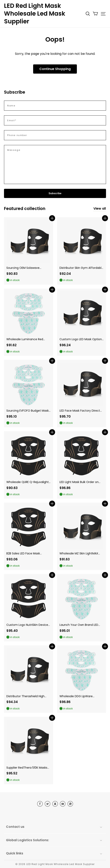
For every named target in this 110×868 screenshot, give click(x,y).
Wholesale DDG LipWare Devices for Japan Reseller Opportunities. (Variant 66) (78, 696)
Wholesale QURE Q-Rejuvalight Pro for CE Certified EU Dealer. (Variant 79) (28, 482)
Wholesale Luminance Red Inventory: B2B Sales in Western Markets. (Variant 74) (28, 339)
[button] (88, 14)
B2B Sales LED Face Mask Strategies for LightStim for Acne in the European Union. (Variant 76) (26, 553)
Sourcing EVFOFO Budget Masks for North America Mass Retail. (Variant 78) (28, 411)
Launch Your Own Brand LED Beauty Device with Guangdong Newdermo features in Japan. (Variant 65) (82, 625)
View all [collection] (100, 208)
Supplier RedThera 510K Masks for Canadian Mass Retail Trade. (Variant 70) (28, 768)
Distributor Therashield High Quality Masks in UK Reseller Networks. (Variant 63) (25, 696)
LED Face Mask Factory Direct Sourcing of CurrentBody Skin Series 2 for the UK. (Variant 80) (81, 411)
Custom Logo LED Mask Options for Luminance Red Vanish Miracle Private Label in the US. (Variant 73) (81, 339)
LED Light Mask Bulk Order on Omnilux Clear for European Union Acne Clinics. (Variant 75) (81, 482)
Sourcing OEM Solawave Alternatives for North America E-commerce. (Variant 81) (28, 268)
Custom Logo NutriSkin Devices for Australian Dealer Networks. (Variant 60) (28, 625)
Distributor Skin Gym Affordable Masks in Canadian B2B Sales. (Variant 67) (81, 268)
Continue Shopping (55, 69)
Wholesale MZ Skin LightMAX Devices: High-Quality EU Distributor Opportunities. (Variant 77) (79, 553)
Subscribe (55, 193)
